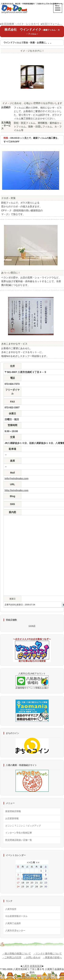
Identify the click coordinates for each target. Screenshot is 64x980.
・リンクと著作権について (47, 954)
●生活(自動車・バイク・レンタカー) (19, 24)
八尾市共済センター (15, 931)
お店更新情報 (12, 818)
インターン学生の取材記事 (19, 833)
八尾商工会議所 (13, 923)
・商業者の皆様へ (52, 957)
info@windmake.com (17, 478)
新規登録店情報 (13, 811)
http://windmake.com (16, 490)
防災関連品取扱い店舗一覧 (19, 840)
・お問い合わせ (32, 957)
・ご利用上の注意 (12, 957)
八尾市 (26, 966)
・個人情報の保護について (17, 954)
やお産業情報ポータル (16, 916)
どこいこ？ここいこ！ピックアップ (23, 826)
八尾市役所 (11, 909)
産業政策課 (36, 966)
